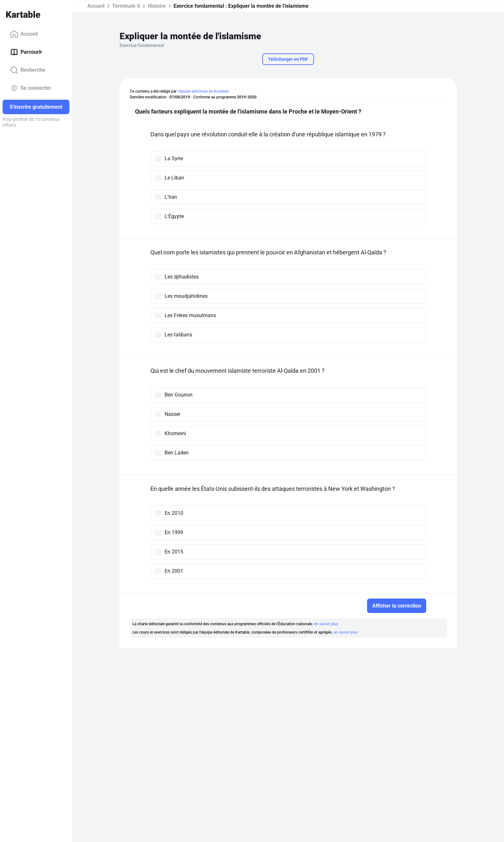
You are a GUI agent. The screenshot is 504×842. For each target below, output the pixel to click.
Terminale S (126, 6)
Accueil (24, 34)
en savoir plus (326, 624)
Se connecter (31, 88)
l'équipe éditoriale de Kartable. (203, 91)
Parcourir (26, 52)
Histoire (157, 6)
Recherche (28, 70)
